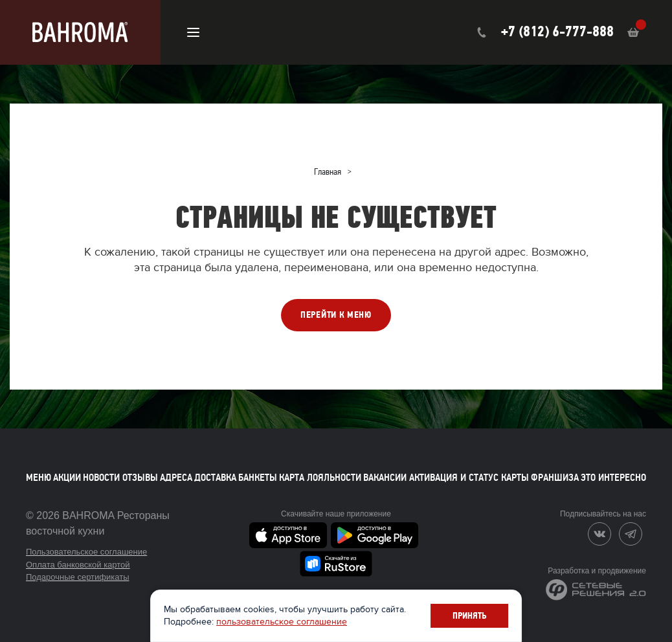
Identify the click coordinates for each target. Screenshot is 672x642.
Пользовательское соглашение (86, 552)
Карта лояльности (320, 478)
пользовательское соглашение (283, 622)
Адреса (176, 478)
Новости (101, 478)
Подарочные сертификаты (77, 577)
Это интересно (613, 478)
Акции (67, 478)
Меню (39, 478)
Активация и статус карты (469, 478)
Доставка (215, 478)
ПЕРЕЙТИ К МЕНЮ (336, 315)
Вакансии (385, 478)
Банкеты (258, 478)
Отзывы (140, 478)
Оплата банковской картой (78, 565)
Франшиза (555, 478)
